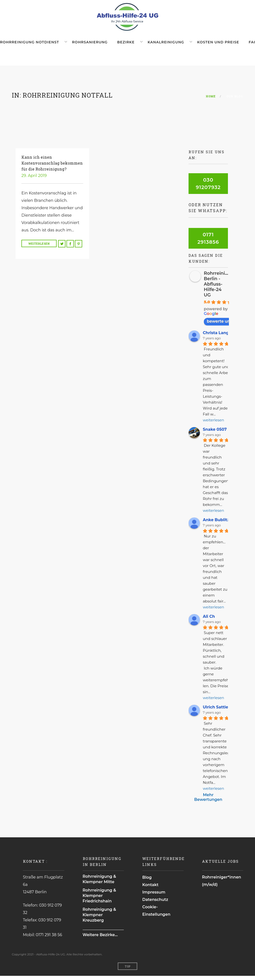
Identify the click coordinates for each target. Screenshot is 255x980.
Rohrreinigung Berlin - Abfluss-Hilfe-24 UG (220, 288)
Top (128, 971)
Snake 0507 (215, 433)
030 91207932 (208, 188)
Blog (147, 882)
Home (211, 100)
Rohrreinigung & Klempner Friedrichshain (99, 900)
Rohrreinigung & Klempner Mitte (99, 883)
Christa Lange (217, 337)
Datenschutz (155, 904)
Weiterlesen (39, 248)
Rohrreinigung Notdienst (30, 44)
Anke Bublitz (216, 524)
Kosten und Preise (202, 44)
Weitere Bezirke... (100, 939)
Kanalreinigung (154, 44)
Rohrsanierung (86, 44)
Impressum (154, 896)
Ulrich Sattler (216, 711)
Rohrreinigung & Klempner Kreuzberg (99, 919)
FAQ (232, 44)
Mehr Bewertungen (208, 801)
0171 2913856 (208, 242)
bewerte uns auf (226, 325)
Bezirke (118, 44)
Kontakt (150, 889)
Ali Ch (209, 621)
